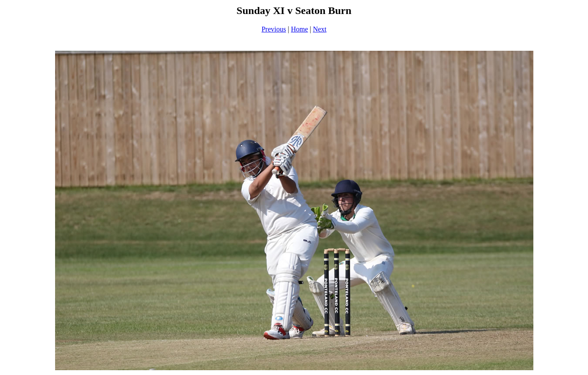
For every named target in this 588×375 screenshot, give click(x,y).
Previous (274, 29)
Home (299, 29)
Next (320, 29)
